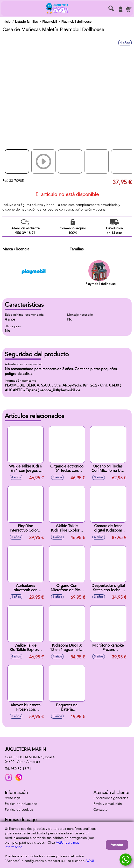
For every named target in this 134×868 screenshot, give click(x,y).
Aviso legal (13, 798)
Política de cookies (19, 810)
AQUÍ (90, 861)
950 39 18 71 (21, 769)
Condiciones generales (111, 798)
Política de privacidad (21, 804)
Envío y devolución (108, 804)
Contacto (100, 810)
